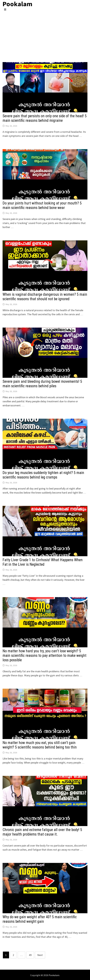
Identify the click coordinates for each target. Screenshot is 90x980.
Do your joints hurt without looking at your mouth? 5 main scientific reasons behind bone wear (42, 205)
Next (40, 955)
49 (30, 955)
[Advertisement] (45, 34)
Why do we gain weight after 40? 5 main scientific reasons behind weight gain (40, 919)
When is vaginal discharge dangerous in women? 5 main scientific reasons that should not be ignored (45, 297)
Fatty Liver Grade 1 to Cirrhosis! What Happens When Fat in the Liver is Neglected (43, 562)
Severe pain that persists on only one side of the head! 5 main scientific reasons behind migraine (45, 118)
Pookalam (54, 975)
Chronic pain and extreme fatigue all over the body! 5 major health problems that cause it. (42, 832)
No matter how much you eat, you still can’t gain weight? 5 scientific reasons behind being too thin (40, 745)
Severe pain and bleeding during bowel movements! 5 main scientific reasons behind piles (42, 384)
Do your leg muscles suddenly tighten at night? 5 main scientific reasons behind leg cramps (43, 475)
